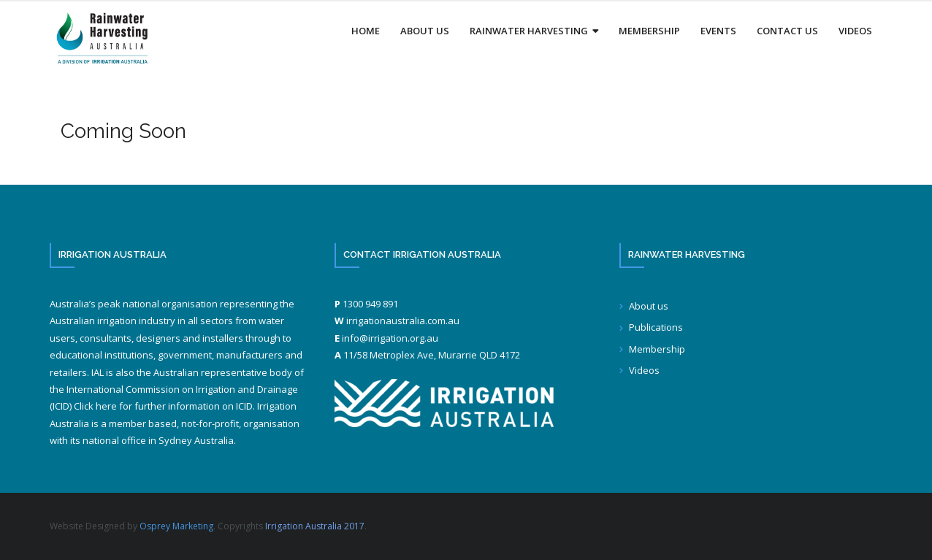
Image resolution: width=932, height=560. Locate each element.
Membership (657, 349)
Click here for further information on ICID (163, 406)
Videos (644, 370)
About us (649, 306)
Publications (656, 327)
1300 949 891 (370, 304)
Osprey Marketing (176, 526)
